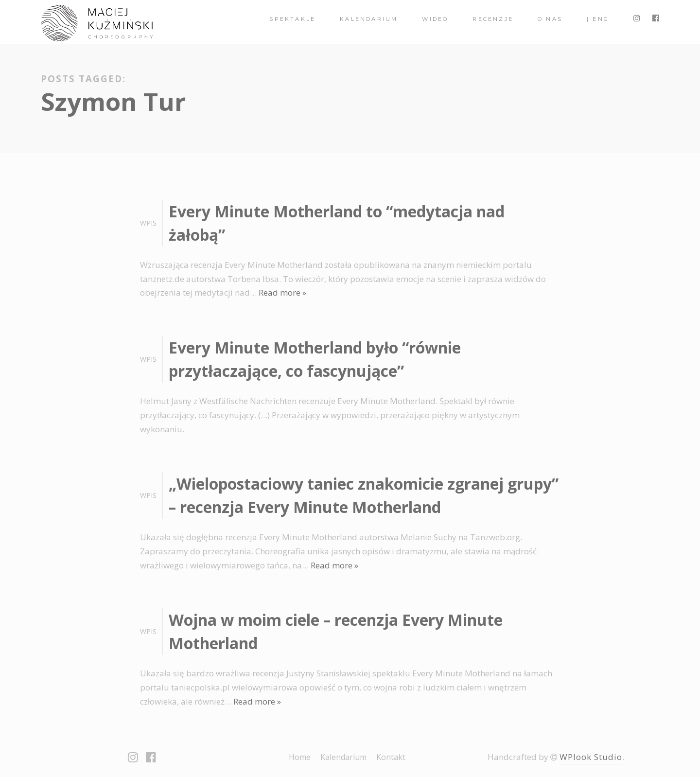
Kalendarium (369, 19)
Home (300, 757)
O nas (550, 19)
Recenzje (493, 19)
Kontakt (391, 757)
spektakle (292, 19)
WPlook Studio (591, 757)
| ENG (598, 19)
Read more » (282, 292)
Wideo (435, 19)
